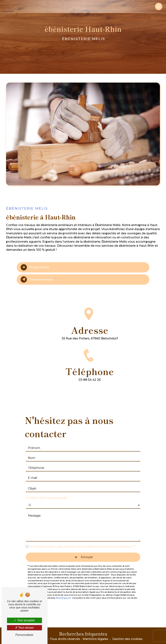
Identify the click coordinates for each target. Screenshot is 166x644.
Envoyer (87, 553)
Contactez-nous (37, 280)
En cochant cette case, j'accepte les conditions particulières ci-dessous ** (83, 543)
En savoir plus (35, 267)
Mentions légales (95, 639)
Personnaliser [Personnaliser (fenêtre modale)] (24, 635)
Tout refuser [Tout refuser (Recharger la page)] (24, 628)
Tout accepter (24, 620)
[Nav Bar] (159, 6)
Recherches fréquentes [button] (83, 634)
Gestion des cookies (127, 639)
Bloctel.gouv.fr (64, 594)
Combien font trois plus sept (47, 494)
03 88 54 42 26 (90, 384)
